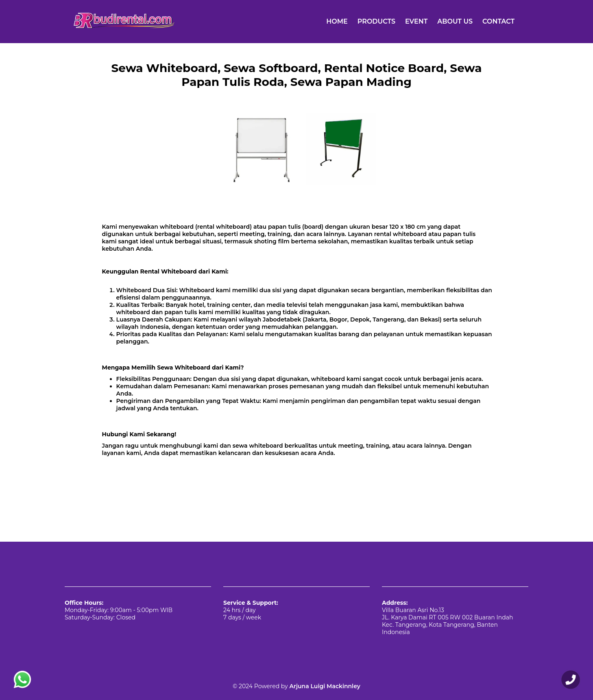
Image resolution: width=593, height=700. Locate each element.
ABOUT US (455, 21)
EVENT (416, 21)
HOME (337, 21)
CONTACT (498, 21)
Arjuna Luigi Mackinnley (324, 686)
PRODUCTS (376, 21)
